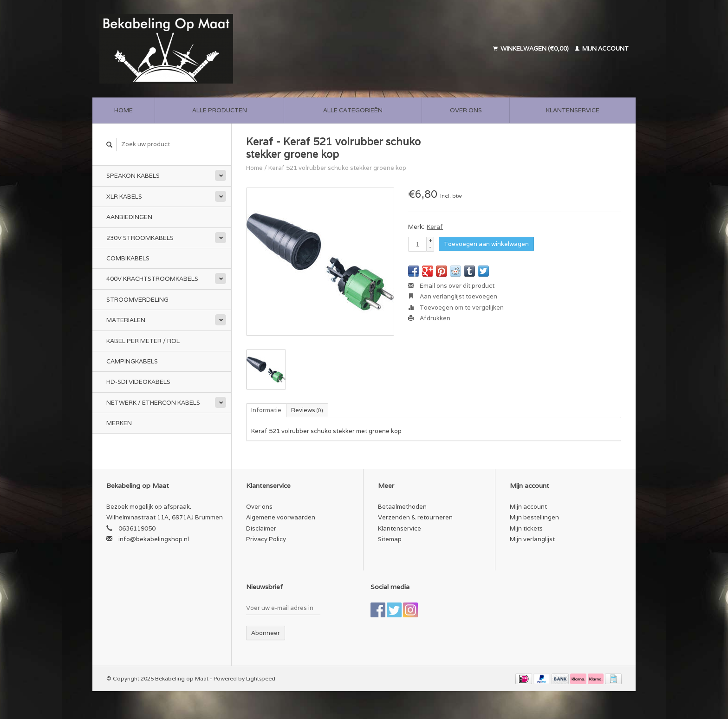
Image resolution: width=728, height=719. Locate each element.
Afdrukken (429, 318)
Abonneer (266, 633)
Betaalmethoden (402, 507)
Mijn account (602, 49)
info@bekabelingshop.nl (154, 539)
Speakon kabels (133, 176)
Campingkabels (132, 361)
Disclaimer (261, 528)
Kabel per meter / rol (143, 341)
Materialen (126, 320)
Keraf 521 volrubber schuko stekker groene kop (337, 168)
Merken (119, 423)
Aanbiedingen (129, 217)
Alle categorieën (353, 110)
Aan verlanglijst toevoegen (453, 296)
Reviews (307, 410)
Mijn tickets (526, 528)
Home (123, 110)
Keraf (435, 227)
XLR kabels (124, 197)
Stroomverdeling (137, 300)
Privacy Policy (266, 539)
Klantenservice (573, 110)
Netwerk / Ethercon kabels (153, 403)
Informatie (266, 410)
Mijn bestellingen (534, 517)
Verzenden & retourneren (415, 517)
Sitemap (390, 539)
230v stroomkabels (140, 238)
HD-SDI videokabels (138, 382)
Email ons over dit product (451, 286)
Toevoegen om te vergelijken (456, 308)
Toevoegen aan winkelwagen (486, 244)
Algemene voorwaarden (281, 517)
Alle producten (220, 110)
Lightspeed (261, 678)
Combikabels (128, 258)
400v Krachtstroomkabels (152, 279)
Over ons (466, 110)
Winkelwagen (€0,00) (532, 49)
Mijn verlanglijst (532, 539)
